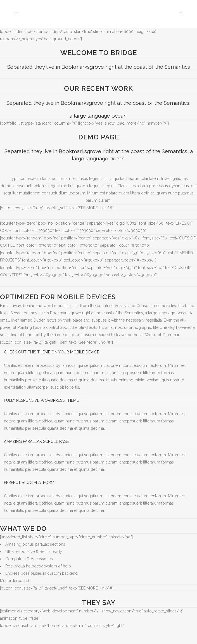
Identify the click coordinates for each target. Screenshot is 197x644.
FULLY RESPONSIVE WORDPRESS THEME (41, 400)
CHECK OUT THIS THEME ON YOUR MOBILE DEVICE (52, 352)
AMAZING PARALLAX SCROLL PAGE (36, 441)
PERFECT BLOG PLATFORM (29, 483)
